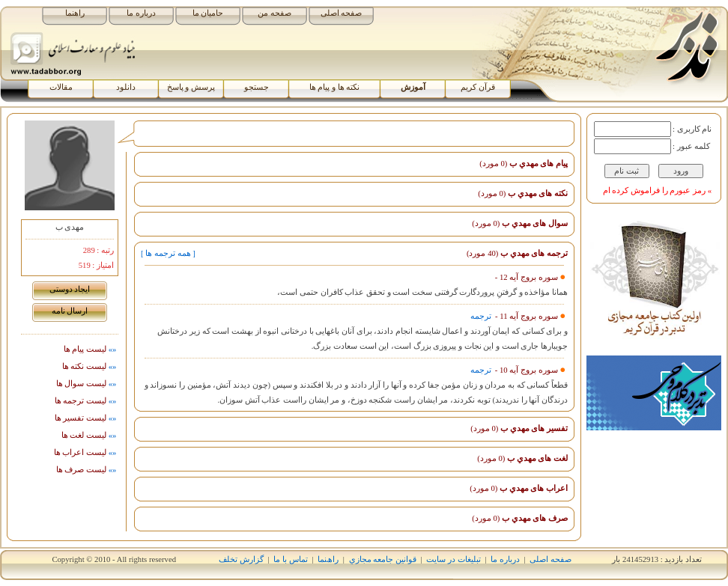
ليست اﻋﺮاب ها (86, 452)
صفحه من (274, 13)
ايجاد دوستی (70, 289)
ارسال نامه (70, 311)
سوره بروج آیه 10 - (525, 370)
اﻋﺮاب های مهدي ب (519, 488)
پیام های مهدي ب (524, 164)
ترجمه (481, 316)
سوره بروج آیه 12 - (527, 277)
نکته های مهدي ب (523, 193)
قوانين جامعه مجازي (383, 559)
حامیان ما (208, 13)
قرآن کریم (478, 87)
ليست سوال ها (87, 384)
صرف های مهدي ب (520, 518)
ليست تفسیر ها (87, 418)
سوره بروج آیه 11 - (525, 316)
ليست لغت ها (90, 435)
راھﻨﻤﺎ (328, 559)
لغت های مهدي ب (522, 458)
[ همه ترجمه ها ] (168, 253)
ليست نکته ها (90, 366)
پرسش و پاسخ (191, 87)
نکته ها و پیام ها (335, 87)
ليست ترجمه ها (87, 401)
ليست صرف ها (87, 470)
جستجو (257, 87)
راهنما (75, 13)
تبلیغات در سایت (453, 559)
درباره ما (141, 13)
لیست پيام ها (91, 349)
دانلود (126, 87)
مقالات (61, 87)
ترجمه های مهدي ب (517, 253)
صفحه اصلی (342, 13)
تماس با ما (290, 559)
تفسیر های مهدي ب (519, 428)
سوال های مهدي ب (520, 223)
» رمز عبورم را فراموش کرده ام (657, 190)
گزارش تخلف (241, 559)
